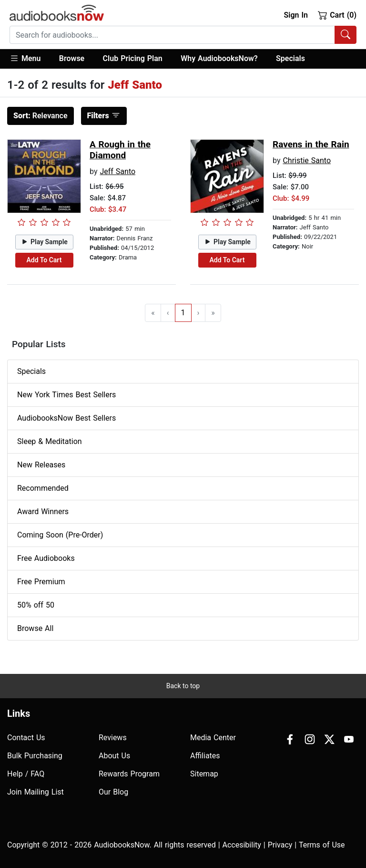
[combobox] (183, 35)
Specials (290, 58)
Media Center (213, 738)
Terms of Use (322, 845)
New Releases (41, 465)
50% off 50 (36, 605)
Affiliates (205, 756)
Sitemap (204, 774)
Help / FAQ (26, 774)
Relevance (41, 116)
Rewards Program (129, 774)
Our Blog (113, 792)
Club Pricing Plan (133, 58)
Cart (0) (337, 15)
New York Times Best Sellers (66, 395)
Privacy (280, 845)
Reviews (113, 738)
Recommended (43, 488)
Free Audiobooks (46, 558)
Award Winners (43, 511)
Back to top (183, 686)
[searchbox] (172, 35)
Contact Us (26, 738)
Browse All (35, 628)
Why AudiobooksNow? (219, 58)
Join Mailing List (36, 792)
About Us (114, 756)
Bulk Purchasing (35, 756)
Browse (72, 58)
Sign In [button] (295, 15)
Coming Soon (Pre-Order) (60, 535)
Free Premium (41, 582)
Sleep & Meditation (50, 441)
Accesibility (242, 845)
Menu (25, 58)
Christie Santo (307, 160)
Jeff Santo (117, 171)
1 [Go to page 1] (183, 313)
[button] (30, 59)
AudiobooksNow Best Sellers (66, 418)
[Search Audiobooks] (346, 35)
